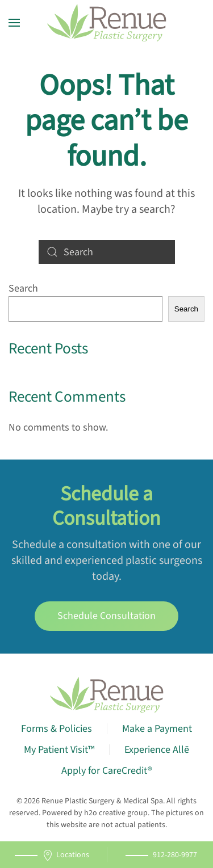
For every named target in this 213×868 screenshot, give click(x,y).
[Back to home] (107, 23)
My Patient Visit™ (59, 750)
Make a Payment (157, 729)
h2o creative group (116, 813)
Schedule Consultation (106, 616)
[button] (14, 23)
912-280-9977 (175, 855)
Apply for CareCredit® (107, 771)
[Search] (107, 252)
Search (23, 288)
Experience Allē (157, 750)
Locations (66, 855)
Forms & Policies (57, 729)
